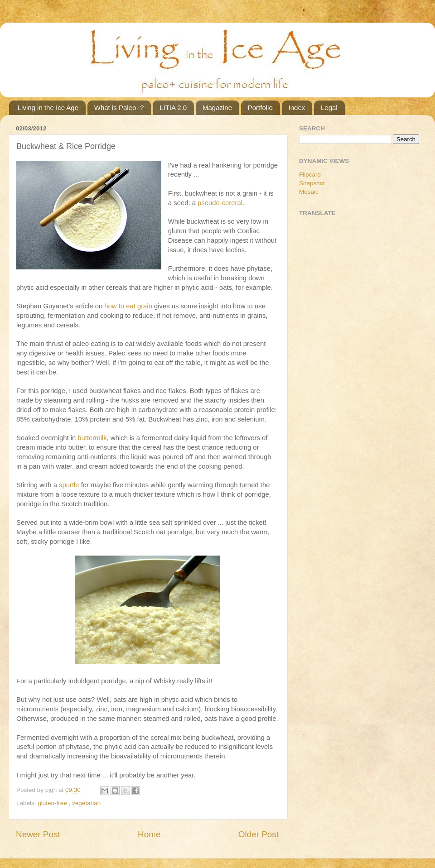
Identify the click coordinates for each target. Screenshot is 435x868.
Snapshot (312, 183)
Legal (329, 108)
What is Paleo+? (119, 108)
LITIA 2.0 (173, 108)
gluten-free (53, 803)
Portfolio (260, 108)
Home (149, 834)
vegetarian (86, 803)
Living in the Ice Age (48, 108)
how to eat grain (128, 306)
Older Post (259, 834)
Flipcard (310, 175)
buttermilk (92, 438)
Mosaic (309, 192)
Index (297, 108)
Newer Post (38, 834)
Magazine (217, 108)
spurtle (69, 485)
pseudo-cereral (220, 203)
